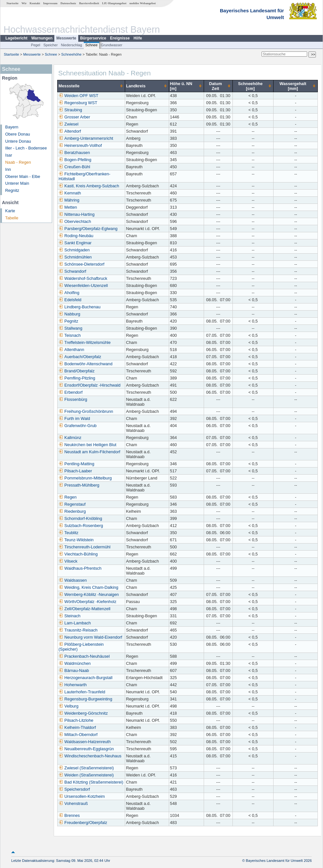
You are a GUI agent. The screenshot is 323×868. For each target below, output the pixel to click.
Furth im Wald (74, 418)
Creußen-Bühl (74, 167)
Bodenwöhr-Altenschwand (86, 364)
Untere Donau (18, 141)
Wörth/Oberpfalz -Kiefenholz (87, 602)
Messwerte (66, 38)
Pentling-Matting (76, 464)
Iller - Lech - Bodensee (26, 148)
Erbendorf (70, 392)
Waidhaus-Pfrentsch (80, 568)
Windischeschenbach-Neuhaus (90, 756)
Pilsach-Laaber (75, 471)
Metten (68, 207)
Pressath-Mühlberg (79, 485)
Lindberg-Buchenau (80, 307)
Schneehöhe (71, 54)
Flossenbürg (73, 399)
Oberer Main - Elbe (23, 176)
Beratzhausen (74, 153)
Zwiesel (68, 124)
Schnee (92, 45)
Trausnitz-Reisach (78, 630)
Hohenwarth (73, 685)
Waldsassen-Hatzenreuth (85, 742)
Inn (8, 169)
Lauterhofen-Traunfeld (82, 692)
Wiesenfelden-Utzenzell (83, 286)
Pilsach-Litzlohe (76, 720)
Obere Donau (18, 134)
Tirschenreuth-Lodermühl (85, 547)
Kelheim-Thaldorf (77, 727)
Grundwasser (112, 45)
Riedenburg (72, 511)
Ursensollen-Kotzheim (82, 796)
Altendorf (70, 131)
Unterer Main (17, 183)
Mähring (69, 200)
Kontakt (35, 3)
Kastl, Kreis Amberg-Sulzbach (89, 186)
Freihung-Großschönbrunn (86, 411)
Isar (9, 155)
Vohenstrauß (73, 803)
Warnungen (42, 38)
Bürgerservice (93, 38)
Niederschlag (71, 45)
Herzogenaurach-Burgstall (86, 678)
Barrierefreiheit (89, 3)
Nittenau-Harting (76, 214)
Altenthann (71, 350)
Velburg (68, 706)
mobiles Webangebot (142, 3)
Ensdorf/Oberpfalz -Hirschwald (90, 385)
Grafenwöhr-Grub (78, 426)
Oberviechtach (75, 221)
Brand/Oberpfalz (76, 371)
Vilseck (68, 561)
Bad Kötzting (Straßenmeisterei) (91, 782)
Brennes (69, 815)
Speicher (50, 45)
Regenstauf (72, 504)
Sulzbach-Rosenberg (81, 526)
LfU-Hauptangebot (114, 3)
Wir (24, 3)
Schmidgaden (74, 250)
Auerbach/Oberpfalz (80, 357)
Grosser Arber (74, 117)
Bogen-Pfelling (75, 160)
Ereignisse (120, 38)
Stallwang (70, 328)
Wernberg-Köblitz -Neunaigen (89, 594)
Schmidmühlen (75, 257)
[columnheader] (91, 86)
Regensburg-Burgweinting (85, 699)
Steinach (70, 616)
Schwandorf (72, 271)
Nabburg (69, 314)
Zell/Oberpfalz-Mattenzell (84, 609)
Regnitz (12, 190)
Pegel (36, 45)
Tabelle (12, 218)
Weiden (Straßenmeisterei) (86, 775)
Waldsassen (73, 580)
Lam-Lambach (75, 623)
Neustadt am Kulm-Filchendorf (89, 452)
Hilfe (138, 38)
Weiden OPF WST (78, 96)
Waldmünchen (75, 663)
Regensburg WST (78, 103)
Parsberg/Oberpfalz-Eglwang (88, 229)
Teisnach (70, 335)
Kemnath (70, 193)
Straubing (70, 110)
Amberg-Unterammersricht (86, 138)
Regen (68, 497)
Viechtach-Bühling (78, 554)
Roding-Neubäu (76, 236)
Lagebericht (16, 38)
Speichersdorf (74, 789)
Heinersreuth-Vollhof (80, 145)
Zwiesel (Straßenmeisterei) (86, 768)
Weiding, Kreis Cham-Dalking (88, 587)
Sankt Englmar (75, 243)
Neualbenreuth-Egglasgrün (86, 749)
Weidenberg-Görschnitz (83, 713)
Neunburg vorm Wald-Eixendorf (90, 637)
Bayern (12, 127)
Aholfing (69, 293)
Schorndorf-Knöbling (80, 518)
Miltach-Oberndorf (78, 735)
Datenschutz (68, 3)
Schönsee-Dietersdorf (81, 264)
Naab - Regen (18, 162)
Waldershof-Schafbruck (83, 278)
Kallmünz (70, 438)
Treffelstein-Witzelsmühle (85, 342)
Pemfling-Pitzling (77, 378)
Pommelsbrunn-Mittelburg (85, 478)
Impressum (50, 3)
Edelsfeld (70, 300)
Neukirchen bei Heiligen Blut (87, 445)
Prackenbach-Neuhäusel (84, 656)
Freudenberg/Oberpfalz (83, 823)
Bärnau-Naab (74, 670)
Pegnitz (68, 321)
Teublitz (68, 533)
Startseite (12, 3)
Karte (10, 211)
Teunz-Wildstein (76, 540)
